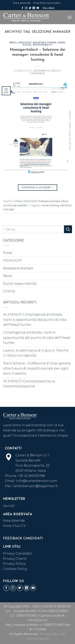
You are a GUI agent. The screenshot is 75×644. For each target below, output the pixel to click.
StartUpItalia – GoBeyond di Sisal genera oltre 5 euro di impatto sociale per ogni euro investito (37, 368)
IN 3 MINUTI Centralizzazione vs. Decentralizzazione (29, 384)
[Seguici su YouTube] (38, 8)
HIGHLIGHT (25, 43)
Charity (9, 291)
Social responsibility (37, 45)
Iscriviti (9, 506)
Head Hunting (50, 205)
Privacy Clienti (15, 559)
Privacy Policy (14, 564)
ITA (44, 8)
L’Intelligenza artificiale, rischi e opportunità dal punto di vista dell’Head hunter (37, 338)
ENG (52, 8)
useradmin (37, 73)
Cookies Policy (15, 569)
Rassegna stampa (45, 43)
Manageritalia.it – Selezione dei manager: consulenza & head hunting (37, 55)
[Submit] (68, 229)
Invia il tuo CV (14, 526)
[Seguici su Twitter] (30, 8)
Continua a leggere (37, 187)
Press (13, 43)
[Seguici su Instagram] (26, 8)
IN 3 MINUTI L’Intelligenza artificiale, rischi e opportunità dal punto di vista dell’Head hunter (35, 320)
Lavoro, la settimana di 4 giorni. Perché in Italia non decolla (36, 353)
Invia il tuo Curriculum (47, 3)
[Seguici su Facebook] (22, 8)
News (61, 43)
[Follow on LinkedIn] (34, 8)
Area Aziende (22, 3)
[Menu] (70, 17)
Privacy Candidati (18, 553)
